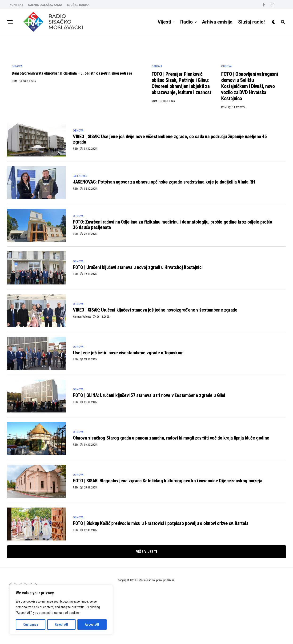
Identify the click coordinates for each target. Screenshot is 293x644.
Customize (31, 624)
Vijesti (164, 22)
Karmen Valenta (82, 361)
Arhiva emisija (217, 22)
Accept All (92, 624)
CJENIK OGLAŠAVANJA (45, 5)
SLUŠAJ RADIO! (78, 5)
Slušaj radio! (251, 22)
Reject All (61, 624)
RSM (14, 148)
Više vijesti (147, 595)
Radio (187, 22)
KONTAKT (16, 5)
